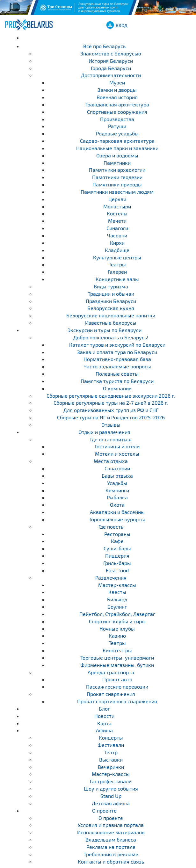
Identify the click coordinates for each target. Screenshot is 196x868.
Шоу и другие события (111, 788)
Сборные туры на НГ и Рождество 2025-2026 (111, 417)
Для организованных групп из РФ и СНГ (111, 410)
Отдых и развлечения (104, 432)
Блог (104, 709)
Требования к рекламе (111, 854)
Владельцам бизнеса (111, 839)
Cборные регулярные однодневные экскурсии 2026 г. (111, 396)
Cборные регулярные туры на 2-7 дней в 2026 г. (111, 403)
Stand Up (111, 796)
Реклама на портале (111, 847)
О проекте (104, 810)
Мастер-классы (111, 774)
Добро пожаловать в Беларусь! (111, 337)
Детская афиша (111, 803)
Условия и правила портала (111, 825)
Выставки (111, 759)
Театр (111, 752)
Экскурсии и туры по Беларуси (105, 330)
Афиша (104, 730)
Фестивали (111, 745)
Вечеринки (111, 767)
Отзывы (111, 425)
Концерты (111, 738)
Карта (104, 723)
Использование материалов (111, 832)
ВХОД (122, 25)
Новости (104, 716)
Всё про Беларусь (104, 46)
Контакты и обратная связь (111, 861)
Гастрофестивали (111, 781)
